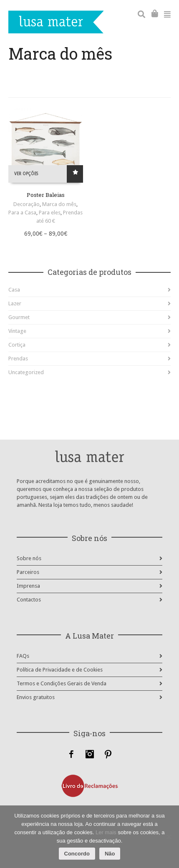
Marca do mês (59, 204)
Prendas (18, 359)
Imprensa (28, 586)
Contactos (29, 600)
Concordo (77, 854)
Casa (14, 290)
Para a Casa (22, 213)
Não (110, 854)
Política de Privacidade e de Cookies (60, 670)
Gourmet (19, 317)
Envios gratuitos (36, 697)
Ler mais (106, 832)
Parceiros (28, 572)
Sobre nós (29, 558)
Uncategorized (26, 372)
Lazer (15, 303)
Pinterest (108, 754)
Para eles (50, 213)
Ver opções (26, 174)
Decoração (26, 204)
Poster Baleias (46, 195)
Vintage (17, 331)
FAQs (23, 656)
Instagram (90, 754)
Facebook (71, 754)
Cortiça (17, 345)
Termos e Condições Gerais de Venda (62, 683)
